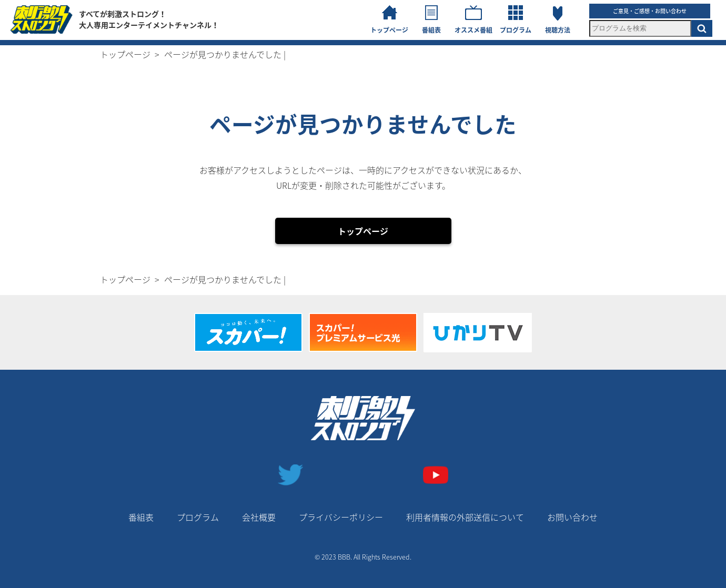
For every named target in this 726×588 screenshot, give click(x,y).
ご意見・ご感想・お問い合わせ (650, 11)
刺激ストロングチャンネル (42, 19)
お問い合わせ (572, 517)
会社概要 (259, 517)
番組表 (431, 30)
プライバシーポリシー (341, 517)
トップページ (389, 30)
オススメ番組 (473, 30)
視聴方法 (558, 30)
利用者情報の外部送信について (465, 517)
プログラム (516, 30)
